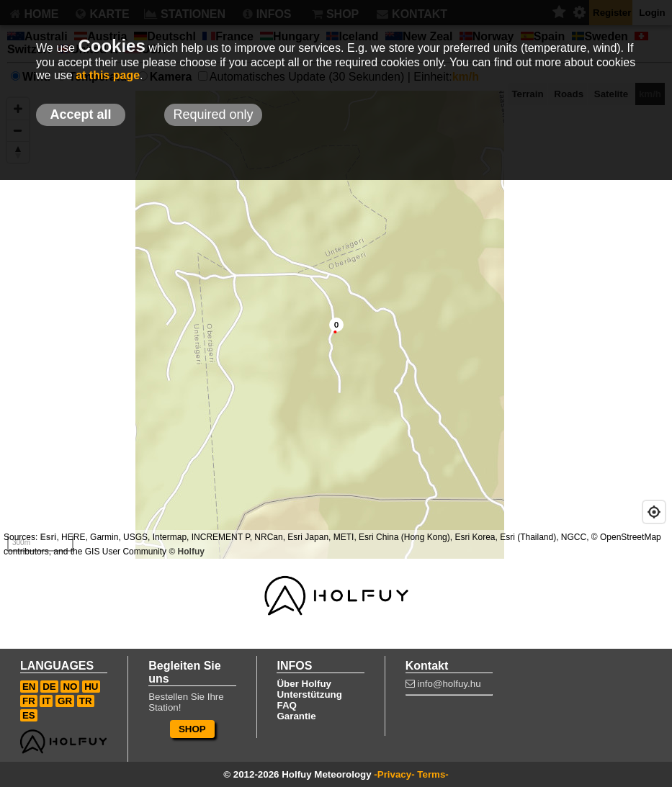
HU (91, 687)
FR (29, 701)
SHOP (192, 729)
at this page (108, 75)
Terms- (433, 774)
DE (49, 687)
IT (46, 701)
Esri (49, 537)
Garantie (296, 716)
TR (86, 701)
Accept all (80, 114)
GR (65, 701)
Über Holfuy (304, 684)
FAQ (286, 705)
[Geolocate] (654, 512)
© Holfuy (187, 552)
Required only (213, 114)
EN (29, 687)
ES (29, 715)
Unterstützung (309, 694)
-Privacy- (394, 774)
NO (70, 687)
